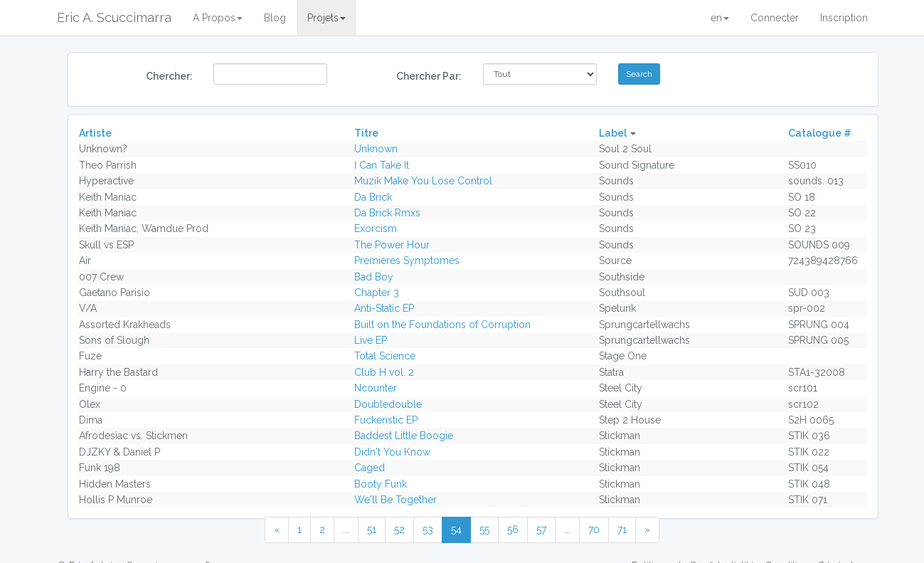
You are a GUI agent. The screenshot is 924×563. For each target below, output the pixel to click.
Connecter (775, 18)
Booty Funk (381, 484)
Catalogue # (820, 133)
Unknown (376, 149)
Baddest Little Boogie (404, 436)
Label (613, 133)
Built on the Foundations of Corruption (442, 325)
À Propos (218, 18)
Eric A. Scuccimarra (114, 17)
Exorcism (376, 228)
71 (622, 530)
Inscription (844, 18)
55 (484, 530)
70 (594, 530)
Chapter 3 (377, 293)
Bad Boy (374, 277)
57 (541, 530)
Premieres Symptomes (407, 261)
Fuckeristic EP (386, 420)
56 (513, 530)
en (720, 18)
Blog (275, 18)
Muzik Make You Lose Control (423, 181)
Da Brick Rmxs (387, 213)
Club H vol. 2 (384, 372)
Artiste (95, 133)
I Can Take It (382, 165)
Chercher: (169, 76)
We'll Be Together (395, 500)
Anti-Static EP (384, 308)
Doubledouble (388, 404)
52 (399, 530)
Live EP (371, 340)
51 (372, 530)
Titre (366, 133)
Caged (370, 468)
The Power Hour (392, 245)
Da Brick (373, 197)
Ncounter (376, 388)
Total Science (385, 356)
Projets (326, 18)
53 (428, 530)
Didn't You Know (392, 452)
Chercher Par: (429, 76)
